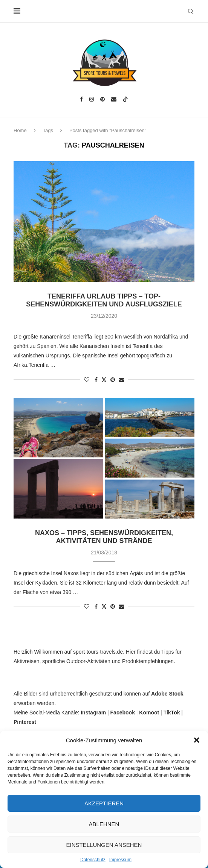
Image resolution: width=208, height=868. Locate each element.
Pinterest (25, 722)
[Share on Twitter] (104, 379)
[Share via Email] (121, 380)
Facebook (123, 713)
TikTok (172, 713)
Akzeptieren (104, 803)
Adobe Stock (167, 694)
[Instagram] (92, 99)
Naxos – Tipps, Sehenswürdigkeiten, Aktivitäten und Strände (104, 537)
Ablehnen (104, 824)
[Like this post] (87, 380)
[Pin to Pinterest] (113, 380)
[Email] (114, 99)
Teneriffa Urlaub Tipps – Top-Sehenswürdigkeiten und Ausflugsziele (104, 300)
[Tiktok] (125, 99)
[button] (197, 740)
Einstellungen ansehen (104, 845)
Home (20, 130)
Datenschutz (93, 860)
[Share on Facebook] (96, 380)
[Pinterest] (102, 99)
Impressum (120, 860)
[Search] (191, 11)
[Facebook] (81, 99)
